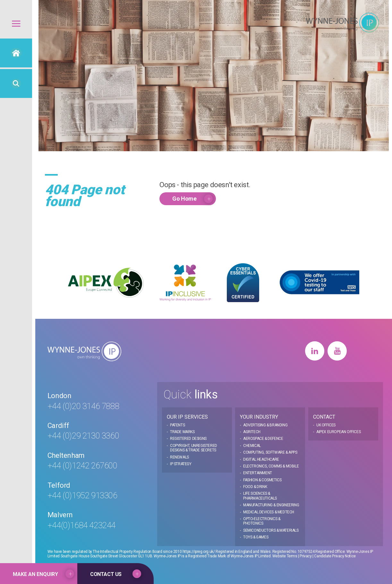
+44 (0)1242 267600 (82, 466)
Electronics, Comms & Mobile (271, 466)
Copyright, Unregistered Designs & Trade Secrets (194, 448)
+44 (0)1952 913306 (82, 495)
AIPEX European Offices (338, 432)
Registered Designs (188, 439)
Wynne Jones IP (342, 23)
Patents (177, 425)
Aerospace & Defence (263, 439)
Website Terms (285, 556)
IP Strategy (181, 464)
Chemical (252, 446)
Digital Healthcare (261, 459)
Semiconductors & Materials (271, 530)
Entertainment (258, 473)
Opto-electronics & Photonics (262, 521)
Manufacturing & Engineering (271, 505)
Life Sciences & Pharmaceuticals (260, 496)
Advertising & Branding (265, 425)
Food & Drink (255, 487)
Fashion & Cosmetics (262, 480)
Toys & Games (256, 537)
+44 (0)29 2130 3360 (83, 436)
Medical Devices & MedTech (269, 512)
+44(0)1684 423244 (81, 525)
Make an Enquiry (35, 574)
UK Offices (326, 425)
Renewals (179, 457)
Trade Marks (182, 432)
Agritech (252, 432)
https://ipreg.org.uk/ (199, 552)
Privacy (306, 556)
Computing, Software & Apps (270, 452)
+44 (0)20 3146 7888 (83, 406)
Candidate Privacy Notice (335, 556)
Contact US (106, 574)
